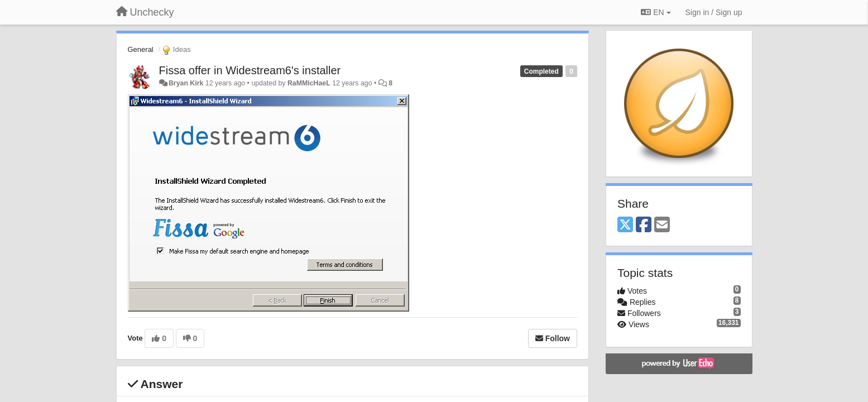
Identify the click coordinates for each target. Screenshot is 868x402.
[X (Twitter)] (625, 225)
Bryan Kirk (186, 83)
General (141, 49)
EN (656, 12)
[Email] (662, 225)
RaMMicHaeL (309, 83)
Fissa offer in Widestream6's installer (250, 70)
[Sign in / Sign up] (714, 12)
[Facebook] (644, 225)
